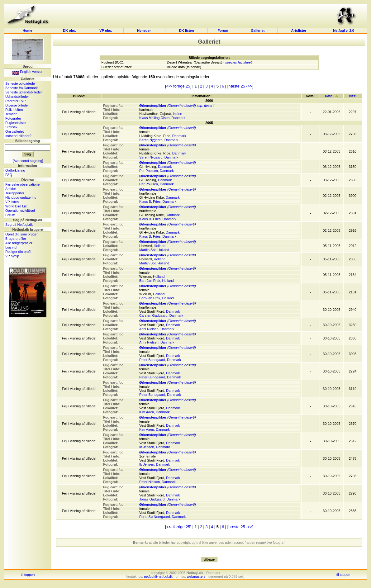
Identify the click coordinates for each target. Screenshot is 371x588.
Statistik (11, 127)
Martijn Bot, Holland (154, 250)
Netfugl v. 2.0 (344, 31)
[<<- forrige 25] (178, 86)
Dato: (332, 96)
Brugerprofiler (16, 239)
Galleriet (258, 31)
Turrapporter (15, 193)
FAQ (9, 175)
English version (28, 72)
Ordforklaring (15, 170)
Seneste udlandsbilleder (24, 92)
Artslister (299, 31)
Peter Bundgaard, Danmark (160, 360)
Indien (178, 114)
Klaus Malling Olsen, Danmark (162, 118)
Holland (160, 246)
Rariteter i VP (15, 101)
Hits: (353, 96)
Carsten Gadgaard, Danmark (161, 315)
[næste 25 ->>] (240, 86)
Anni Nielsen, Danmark (157, 329)
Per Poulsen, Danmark (157, 171)
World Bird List (16, 206)
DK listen (187, 31)
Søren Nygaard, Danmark (159, 140)
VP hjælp (12, 256)
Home (28, 31)
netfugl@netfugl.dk (158, 576)
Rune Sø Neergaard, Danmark (162, 517)
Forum (223, 31)
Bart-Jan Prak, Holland (157, 281)
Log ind (11, 247)
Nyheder (144, 31)
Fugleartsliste (15, 123)
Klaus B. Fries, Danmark (158, 202)
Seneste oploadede (20, 83)
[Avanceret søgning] (28, 161)
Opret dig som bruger (21, 234)
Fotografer (13, 118)
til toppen (28, 575)
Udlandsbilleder (17, 97)
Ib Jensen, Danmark (155, 447)
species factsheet (238, 62)
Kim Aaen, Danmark (155, 412)
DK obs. (69, 31)
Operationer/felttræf (20, 211)
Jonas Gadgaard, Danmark (160, 499)
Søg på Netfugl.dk (19, 225)
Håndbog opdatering (21, 197)
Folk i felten (14, 110)
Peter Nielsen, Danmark (157, 482)
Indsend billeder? (18, 136)
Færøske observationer (23, 184)
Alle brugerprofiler (19, 243)
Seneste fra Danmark (21, 88)
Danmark (179, 136)
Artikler (11, 189)
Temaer (11, 114)
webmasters (196, 576)
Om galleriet (14, 131)
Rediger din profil (18, 252)
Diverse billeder (17, 105)
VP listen (12, 202)
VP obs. (106, 31)
